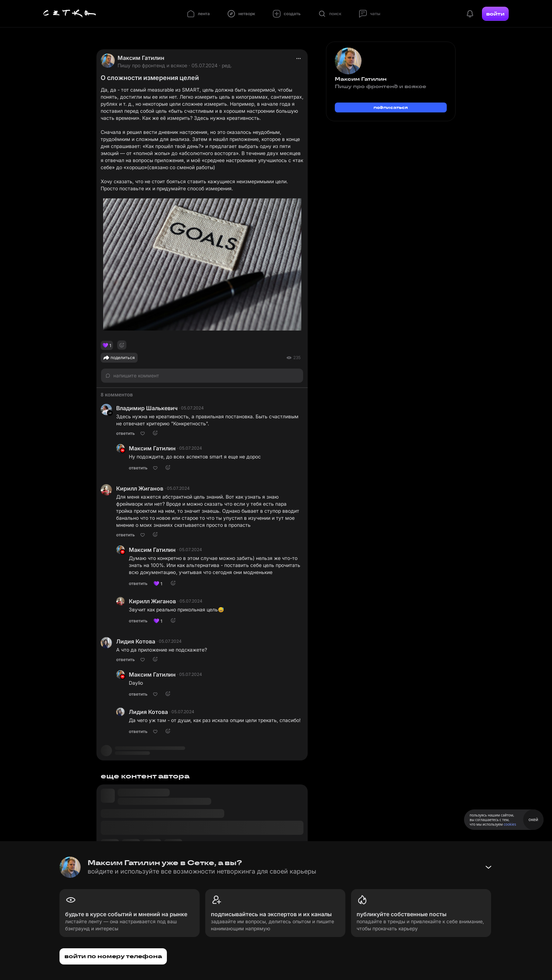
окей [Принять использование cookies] (533, 819)
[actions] (299, 58)
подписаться (391, 107)
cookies (510, 824)
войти (495, 14)
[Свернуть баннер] (488, 867)
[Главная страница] (70, 14)
